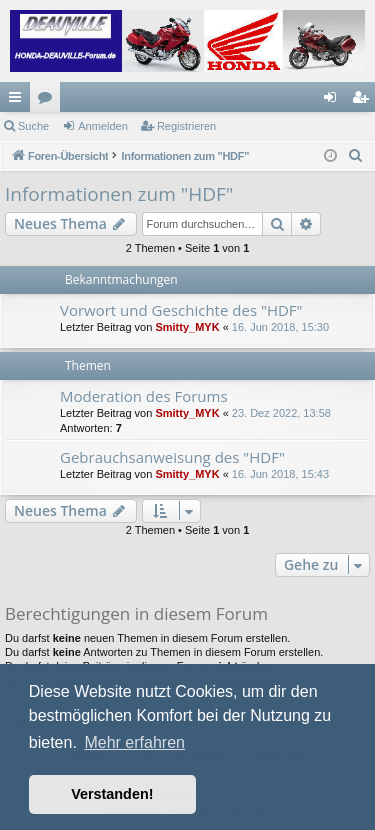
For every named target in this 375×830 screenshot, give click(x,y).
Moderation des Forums (144, 396)
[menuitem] (356, 156)
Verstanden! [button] (112, 794)
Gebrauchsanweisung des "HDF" (172, 457)
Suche (33, 126)
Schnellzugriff (19, 101)
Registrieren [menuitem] (364, 101)
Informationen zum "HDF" (119, 194)
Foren (49, 101)
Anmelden (103, 126)
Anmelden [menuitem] (334, 101)
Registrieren (186, 126)
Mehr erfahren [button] (134, 742)
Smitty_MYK (187, 327)
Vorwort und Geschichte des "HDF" (181, 310)
